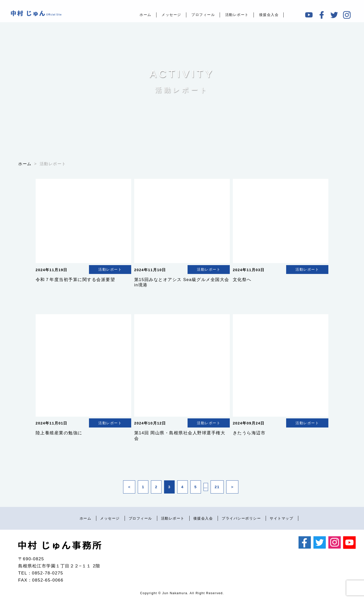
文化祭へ (242, 280)
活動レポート (237, 15)
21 (217, 487)
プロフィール (203, 15)
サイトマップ (281, 518)
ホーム (145, 15)
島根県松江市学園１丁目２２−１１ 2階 (59, 566)
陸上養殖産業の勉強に (59, 433)
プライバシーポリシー (241, 518)
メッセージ (171, 15)
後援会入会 (269, 15)
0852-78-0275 (48, 573)
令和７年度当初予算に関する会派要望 (75, 280)
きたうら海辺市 (249, 433)
